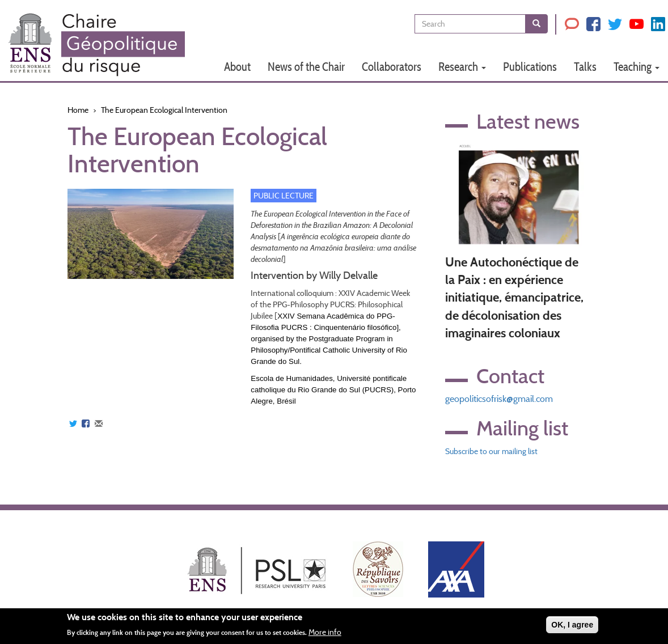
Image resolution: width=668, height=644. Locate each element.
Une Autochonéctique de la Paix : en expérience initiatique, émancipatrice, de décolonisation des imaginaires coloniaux (514, 298)
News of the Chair (306, 67)
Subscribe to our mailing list (491, 451)
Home (78, 110)
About (237, 67)
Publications (530, 67)
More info (325, 632)
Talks (585, 67)
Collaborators (392, 67)
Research (462, 67)
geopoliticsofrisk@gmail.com (499, 399)
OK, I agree (572, 625)
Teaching (637, 67)
